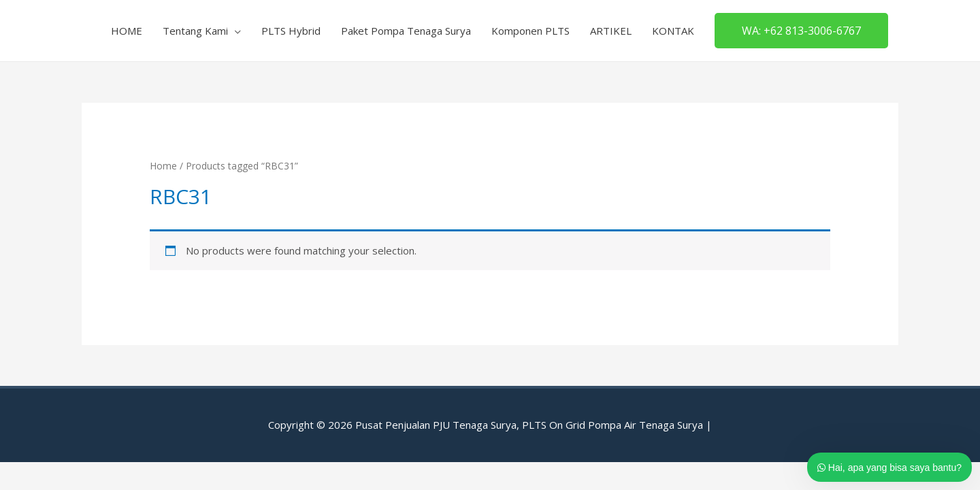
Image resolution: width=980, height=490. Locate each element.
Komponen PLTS (530, 31)
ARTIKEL (611, 31)
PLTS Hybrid (291, 31)
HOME (127, 31)
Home (163, 166)
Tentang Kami (195, 31)
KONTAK (673, 31)
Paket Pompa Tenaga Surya (406, 31)
